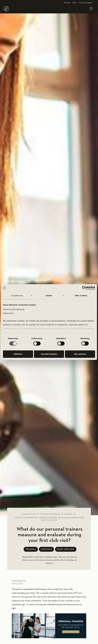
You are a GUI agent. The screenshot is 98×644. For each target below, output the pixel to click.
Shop (74, 3)
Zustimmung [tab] (17, 296)
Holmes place (29, 514)
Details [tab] (49, 296)
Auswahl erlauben (49, 354)
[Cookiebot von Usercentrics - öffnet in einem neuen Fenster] (84, 288)
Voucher (67, 3)
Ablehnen (18, 354)
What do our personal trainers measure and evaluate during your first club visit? (50, 519)
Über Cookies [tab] (81, 296)
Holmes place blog (50, 514)
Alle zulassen (80, 354)
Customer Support (86, 3)
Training (69, 514)
